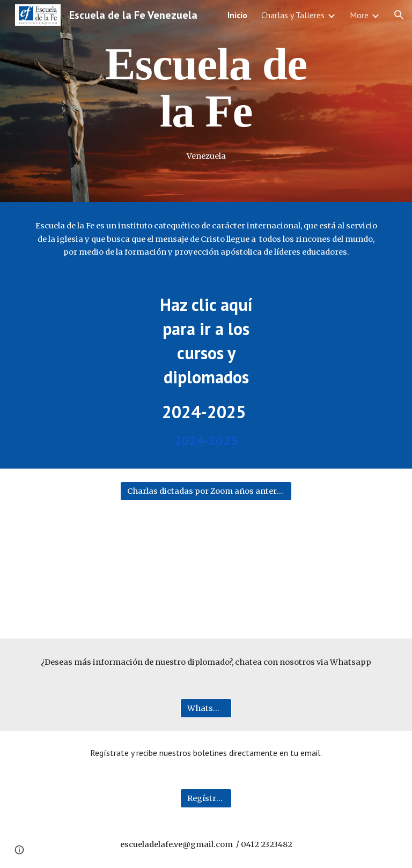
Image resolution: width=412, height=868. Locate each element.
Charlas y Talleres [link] (293, 15)
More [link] (359, 15)
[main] (206, 87)
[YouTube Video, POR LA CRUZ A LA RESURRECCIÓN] (206, 567)
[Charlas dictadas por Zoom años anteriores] (206, 491)
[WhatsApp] (206, 709)
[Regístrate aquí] (206, 798)
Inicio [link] (237, 15)
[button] (399, 15)
